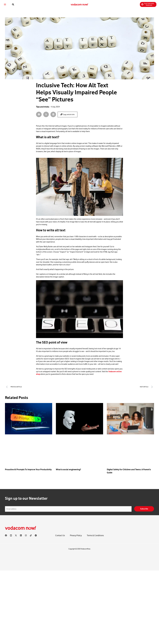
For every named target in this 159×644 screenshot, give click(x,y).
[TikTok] (31, 536)
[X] (16, 536)
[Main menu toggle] (7, 3)
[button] (15, 3)
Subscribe (144, 509)
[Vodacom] (36, 536)
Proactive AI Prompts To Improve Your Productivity (28, 469)
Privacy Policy (76, 536)
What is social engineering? (68, 469)
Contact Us (60, 536)
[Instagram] (26, 536)
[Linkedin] (21, 536)
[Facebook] (6, 536)
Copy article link (68, 114)
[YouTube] (11, 536)
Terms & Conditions (95, 536)
